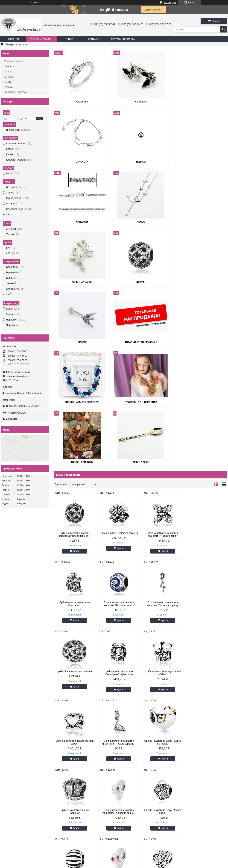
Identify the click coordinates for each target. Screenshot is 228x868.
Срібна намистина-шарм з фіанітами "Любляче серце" (119, 622)
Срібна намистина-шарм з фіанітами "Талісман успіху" (74, 484)
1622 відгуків (170, 2)
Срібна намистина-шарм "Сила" (207, 621)
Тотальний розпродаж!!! (82, 282)
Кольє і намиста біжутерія (141, 282)
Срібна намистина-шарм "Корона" (74, 622)
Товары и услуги (40, 39)
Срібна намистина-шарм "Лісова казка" (162, 622)
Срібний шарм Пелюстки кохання (119, 413)
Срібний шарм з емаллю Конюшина (207, 763)
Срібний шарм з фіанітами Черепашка (207, 414)
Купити (76, 431)
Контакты (94, 39)
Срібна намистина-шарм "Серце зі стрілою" (207, 553)
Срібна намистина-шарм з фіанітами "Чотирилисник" (162, 414)
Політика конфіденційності (144, 865)
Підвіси (82, 162)
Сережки (141, 102)
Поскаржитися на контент (116, 865)
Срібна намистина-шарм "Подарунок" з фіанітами (207, 484)
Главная (13, 39)
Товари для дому (82, 342)
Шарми (140, 222)
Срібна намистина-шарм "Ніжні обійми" (75, 553)
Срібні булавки (82, 222)
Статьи (8, 72)
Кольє (199, 162)
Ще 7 (9, 294)
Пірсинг (199, 222)
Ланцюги (141, 162)
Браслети (199, 102)
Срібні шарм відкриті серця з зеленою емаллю (74, 763)
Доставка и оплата (123, 39)
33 (217, 795)
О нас (69, 39)
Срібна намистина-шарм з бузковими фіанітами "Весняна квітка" (206, 693)
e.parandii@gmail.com (17, 376)
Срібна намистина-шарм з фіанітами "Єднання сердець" (119, 484)
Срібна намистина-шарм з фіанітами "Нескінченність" (74, 414)
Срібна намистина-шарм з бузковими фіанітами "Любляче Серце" (74, 693)
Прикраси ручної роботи (199, 282)
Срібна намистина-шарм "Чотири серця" (119, 553)
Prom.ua (131, 861)
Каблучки (82, 102)
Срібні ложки (141, 342)
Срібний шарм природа (119, 690)
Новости (9, 66)
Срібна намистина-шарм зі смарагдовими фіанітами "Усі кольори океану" (163, 765)
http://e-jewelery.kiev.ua (18, 372)
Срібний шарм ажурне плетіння (163, 482)
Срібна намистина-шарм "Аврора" (163, 691)
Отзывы (9, 77)
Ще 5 (9, 214)
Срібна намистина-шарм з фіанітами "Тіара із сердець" (162, 553)
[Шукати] (224, 29)
